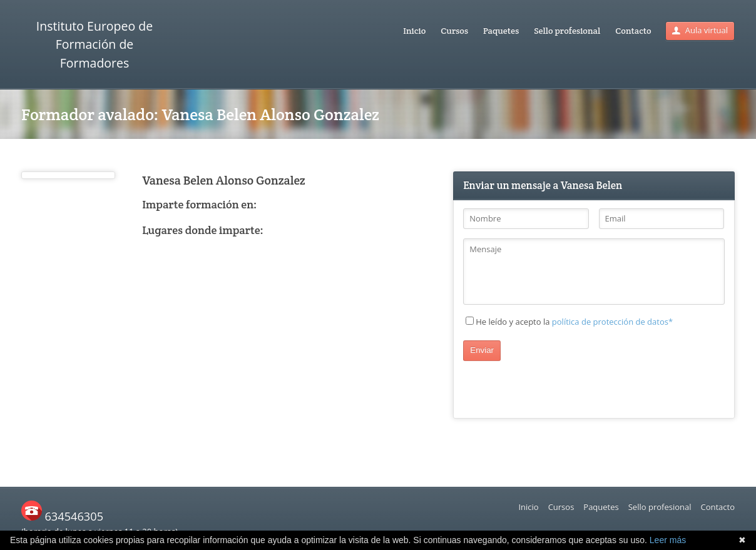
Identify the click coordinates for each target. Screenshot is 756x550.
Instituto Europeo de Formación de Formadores (94, 44)
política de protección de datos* (612, 322)
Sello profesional (567, 31)
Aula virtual (700, 30)
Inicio (414, 31)
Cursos (454, 31)
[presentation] (558, 385)
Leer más (668, 540)
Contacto (633, 31)
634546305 (62, 516)
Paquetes (501, 31)
